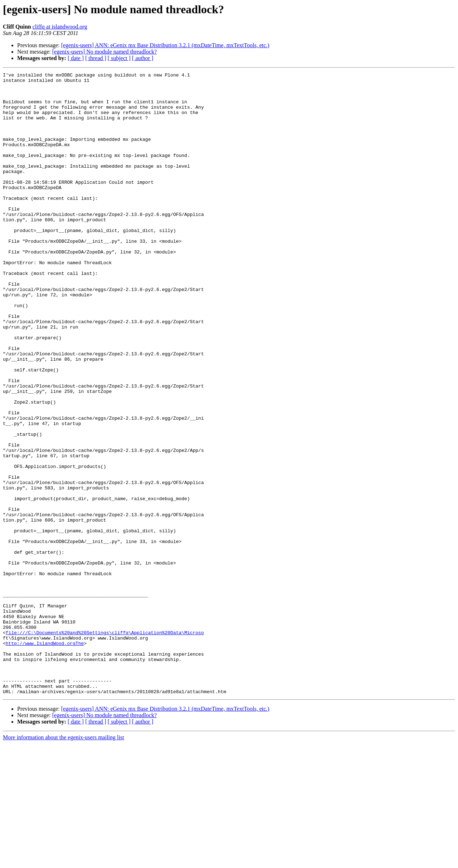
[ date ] (76, 58)
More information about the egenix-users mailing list (64, 862)
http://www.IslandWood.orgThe (45, 758)
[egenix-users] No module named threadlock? (104, 52)
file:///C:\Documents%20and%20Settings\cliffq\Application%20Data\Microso (105, 745)
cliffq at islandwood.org (60, 27)
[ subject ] (119, 58)
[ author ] (143, 58)
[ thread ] (96, 58)
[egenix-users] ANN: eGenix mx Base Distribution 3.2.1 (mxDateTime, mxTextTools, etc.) (165, 45)
